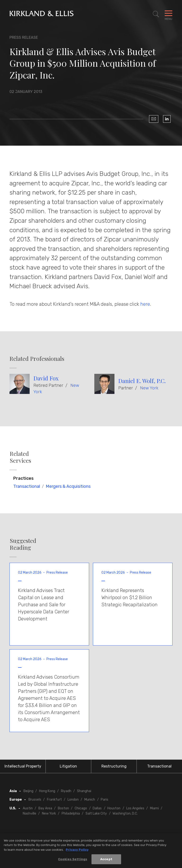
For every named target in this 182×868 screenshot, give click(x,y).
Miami (154, 808)
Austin (28, 808)
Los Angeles (135, 808)
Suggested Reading (23, 544)
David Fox (46, 378)
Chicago (81, 808)
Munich (90, 800)
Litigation (68, 766)
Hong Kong (47, 791)
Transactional (27, 486)
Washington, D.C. (125, 813)
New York (149, 388)
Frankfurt (54, 800)
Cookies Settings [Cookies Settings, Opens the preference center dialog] (73, 859)
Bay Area (45, 808)
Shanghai (84, 791)
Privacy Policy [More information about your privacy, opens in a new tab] (77, 850)
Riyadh (66, 791)
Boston (63, 808)
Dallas (97, 808)
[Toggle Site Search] (156, 14)
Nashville (30, 813)
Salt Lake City (96, 813)
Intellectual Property (23, 766)
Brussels (35, 800)
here (145, 304)
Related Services (20, 457)
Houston (114, 808)
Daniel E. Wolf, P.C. (142, 381)
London (73, 800)
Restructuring (114, 766)
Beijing (28, 791)
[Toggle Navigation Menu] (168, 14)
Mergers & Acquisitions (68, 486)
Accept (106, 859)
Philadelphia (71, 813)
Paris (105, 800)
